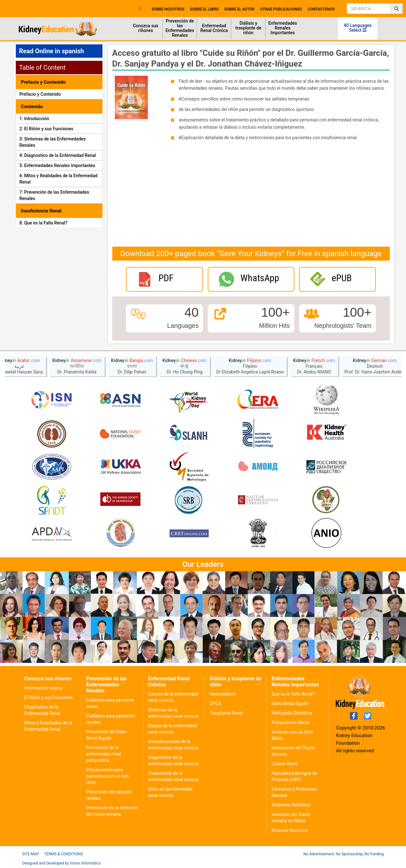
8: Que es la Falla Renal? (43, 223)
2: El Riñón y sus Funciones (46, 129)
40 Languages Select (358, 28)
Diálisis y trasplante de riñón (248, 28)
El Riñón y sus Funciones (49, 697)
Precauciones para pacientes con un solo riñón (108, 776)
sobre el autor (239, 9)
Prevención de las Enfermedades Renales (180, 28)
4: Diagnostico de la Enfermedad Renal (58, 155)
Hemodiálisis (223, 694)
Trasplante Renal (226, 713)
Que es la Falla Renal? (293, 694)
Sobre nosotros (168, 9)
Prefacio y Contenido (40, 94)
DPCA (215, 703)
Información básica (43, 688)
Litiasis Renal (285, 764)
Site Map (31, 854)
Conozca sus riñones (146, 28)
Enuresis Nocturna (290, 830)
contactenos (321, 9)
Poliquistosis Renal (290, 722)
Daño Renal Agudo (290, 703)
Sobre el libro (204, 9)
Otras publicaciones (281, 9)
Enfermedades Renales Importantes (283, 28)
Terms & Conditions (63, 854)
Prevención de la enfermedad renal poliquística (104, 754)
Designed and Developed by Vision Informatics (61, 863)
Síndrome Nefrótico (291, 805)
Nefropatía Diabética (292, 713)
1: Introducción (34, 119)
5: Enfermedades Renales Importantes (57, 165)
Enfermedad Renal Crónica (214, 28)
